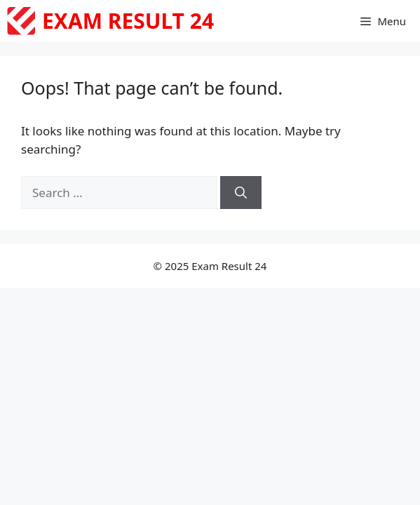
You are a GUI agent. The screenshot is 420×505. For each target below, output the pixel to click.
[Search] (241, 193)
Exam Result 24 (128, 21)
